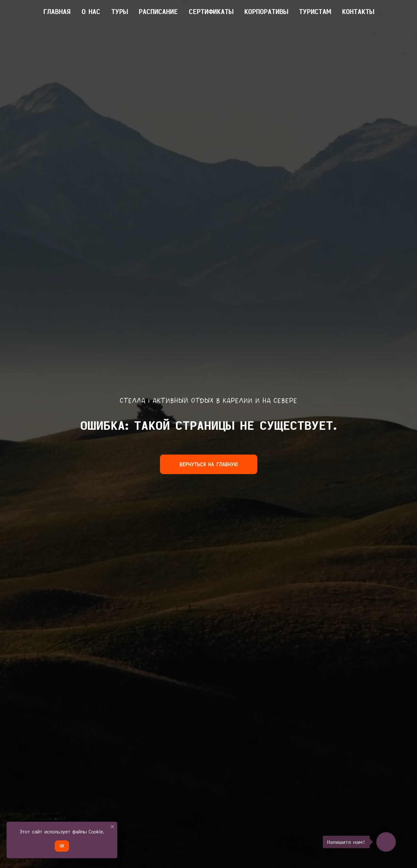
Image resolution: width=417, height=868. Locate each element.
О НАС (91, 11)
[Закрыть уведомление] (112, 827)
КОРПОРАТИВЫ (266, 11)
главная (57, 11)
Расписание (158, 11)
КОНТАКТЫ (358, 11)
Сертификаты (211, 11)
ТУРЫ (120, 11)
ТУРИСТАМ (315, 11)
